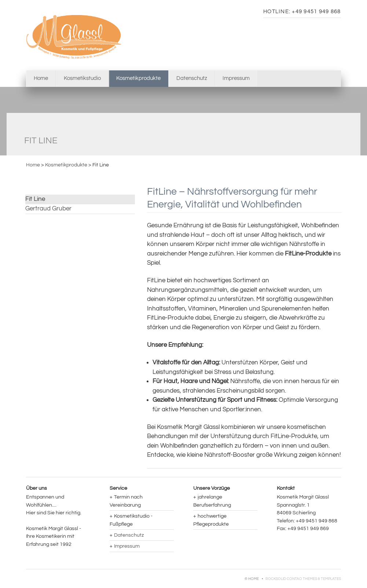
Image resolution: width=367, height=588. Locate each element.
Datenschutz (192, 78)
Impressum (236, 78)
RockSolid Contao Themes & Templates (303, 579)
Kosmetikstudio (82, 78)
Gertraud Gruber (48, 209)
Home (41, 78)
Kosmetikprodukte (66, 165)
